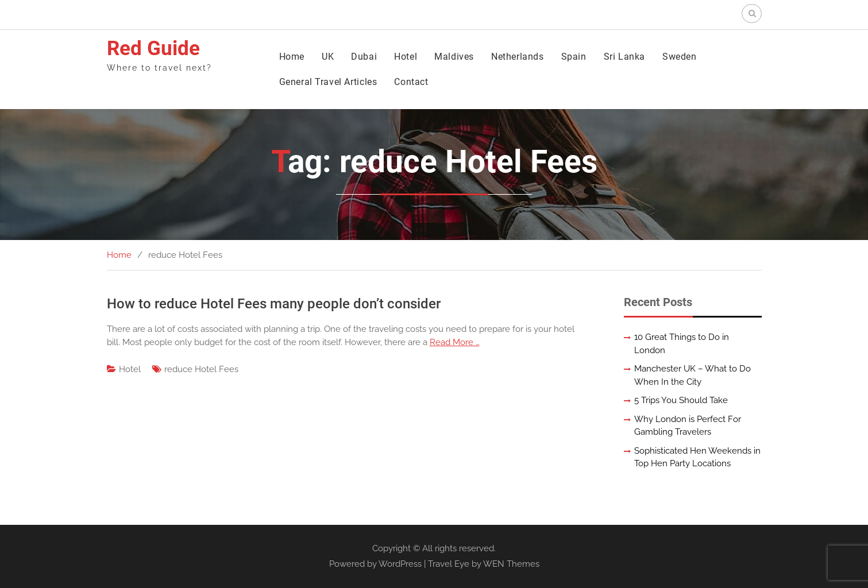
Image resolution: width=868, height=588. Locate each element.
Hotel (406, 57)
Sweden (680, 57)
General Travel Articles (328, 82)
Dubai (364, 57)
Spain (574, 57)
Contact (411, 82)
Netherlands (518, 57)
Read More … (455, 342)
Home (292, 57)
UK (328, 57)
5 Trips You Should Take (681, 400)
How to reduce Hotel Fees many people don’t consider (274, 304)
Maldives (454, 57)
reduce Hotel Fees (201, 369)
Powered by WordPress (375, 564)
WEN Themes (511, 564)
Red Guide (153, 49)
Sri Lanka (624, 57)
